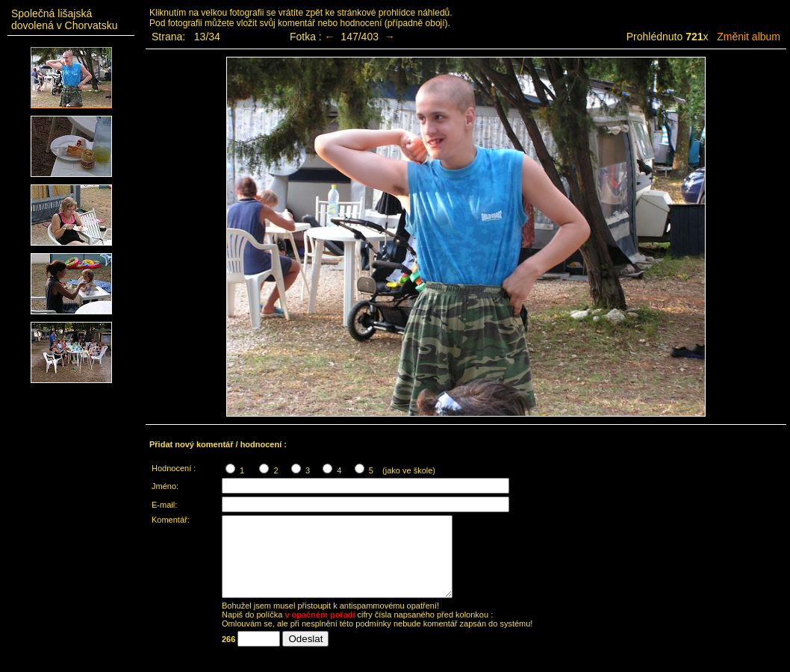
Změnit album (749, 37)
